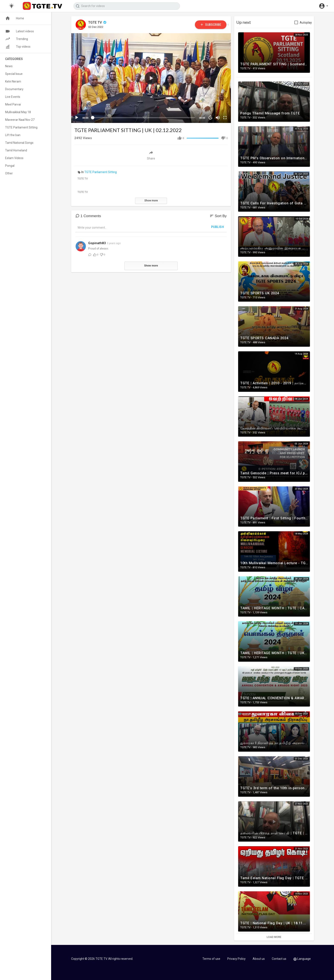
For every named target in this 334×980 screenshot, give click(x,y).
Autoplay (306, 23)
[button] (323, 6)
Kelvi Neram (13, 81)
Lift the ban (13, 135)
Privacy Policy (236, 959)
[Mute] (218, 118)
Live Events (13, 97)
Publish (218, 227)
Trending (17, 39)
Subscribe (211, 25)
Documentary (14, 89)
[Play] (77, 118)
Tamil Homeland (16, 150)
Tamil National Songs (19, 143)
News (9, 66)
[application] (151, 78)
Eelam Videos (14, 158)
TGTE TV (98, 22)
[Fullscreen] (225, 118)
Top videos (18, 47)
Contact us (279, 959)
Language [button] (302, 959)
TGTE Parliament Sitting (101, 172)
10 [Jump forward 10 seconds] (211, 118)
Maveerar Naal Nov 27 (20, 120)
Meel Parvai (13, 104)
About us (259, 959)
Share (151, 155)
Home (15, 18)
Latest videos (19, 31)
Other (9, 173)
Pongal (10, 166)
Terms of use (211, 959)
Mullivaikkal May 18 (18, 112)
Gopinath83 (97, 243)
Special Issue (14, 74)
